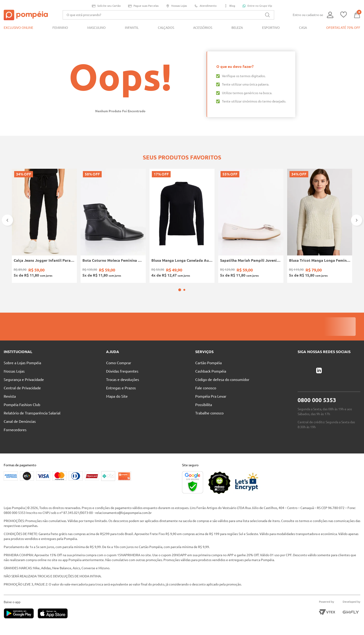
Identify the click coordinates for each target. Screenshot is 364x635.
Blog (230, 6)
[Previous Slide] (7, 220)
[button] (180, 290)
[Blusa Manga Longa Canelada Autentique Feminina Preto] (182, 226)
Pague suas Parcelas (143, 6)
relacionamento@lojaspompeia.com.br (123, 513)
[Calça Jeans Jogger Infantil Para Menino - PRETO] (44, 226)
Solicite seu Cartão (106, 6)
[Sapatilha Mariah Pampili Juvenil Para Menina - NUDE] (251, 226)
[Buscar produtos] (267, 15)
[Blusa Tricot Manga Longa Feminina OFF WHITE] (320, 226)
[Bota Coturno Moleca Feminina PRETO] (113, 226)
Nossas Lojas (176, 6)
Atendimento (205, 6)
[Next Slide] (357, 220)
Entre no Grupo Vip (257, 6)
